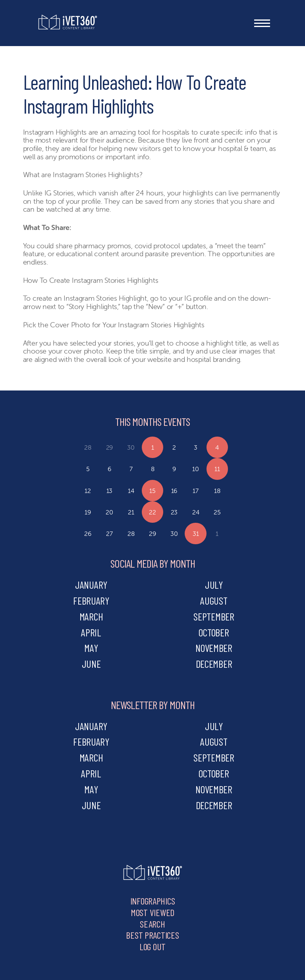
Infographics (153, 901)
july (214, 585)
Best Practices (152, 935)
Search (152, 924)
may (91, 648)
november (214, 648)
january (91, 585)
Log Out (152, 946)
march (91, 616)
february (91, 600)
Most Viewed (152, 912)
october (214, 632)
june (91, 664)
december (214, 664)
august (214, 600)
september (214, 616)
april (91, 632)
